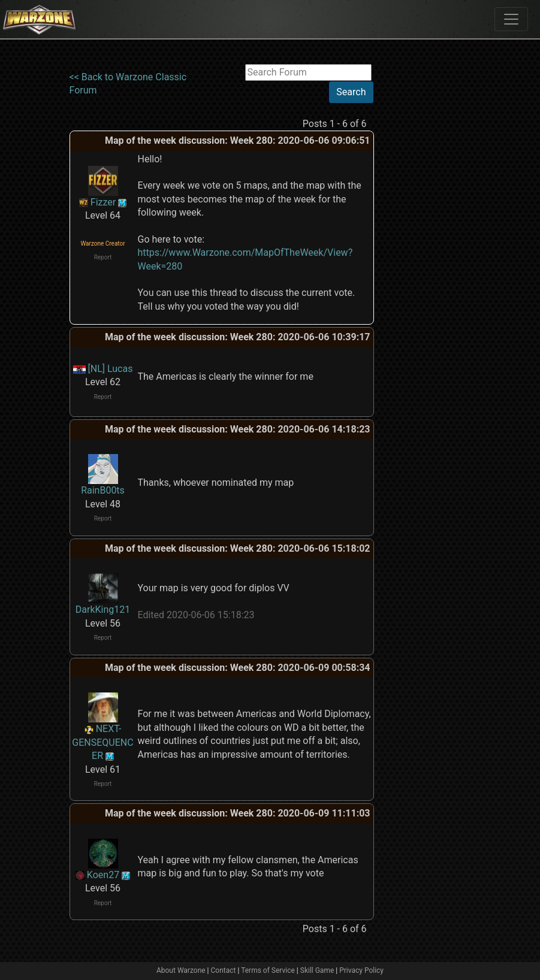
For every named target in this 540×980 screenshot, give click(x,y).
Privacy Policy (361, 970)
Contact (224, 970)
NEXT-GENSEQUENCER (102, 742)
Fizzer (103, 202)
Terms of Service (268, 970)
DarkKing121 (103, 610)
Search (351, 92)
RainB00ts (103, 490)
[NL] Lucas (111, 369)
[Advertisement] (423, 244)
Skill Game (317, 970)
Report (103, 257)
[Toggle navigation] (511, 19)
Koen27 (103, 875)
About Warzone (181, 970)
